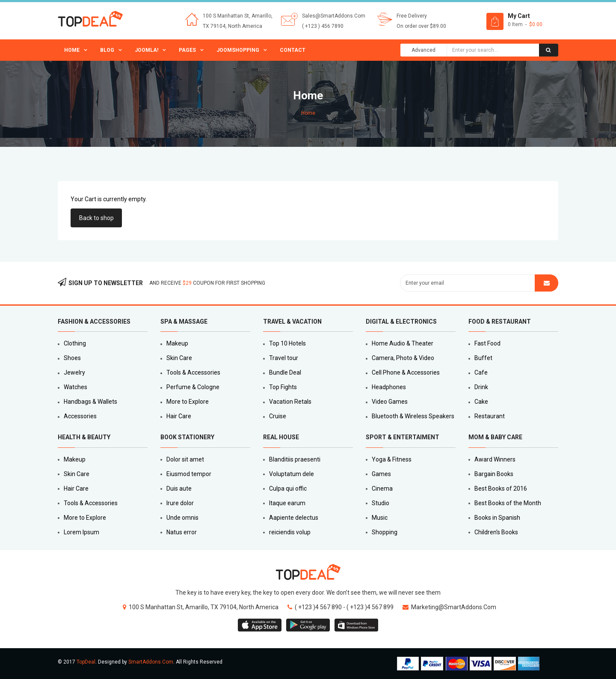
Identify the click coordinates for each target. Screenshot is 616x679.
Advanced (423, 50)
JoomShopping (238, 50)
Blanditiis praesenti (295, 459)
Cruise (278, 416)
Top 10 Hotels (287, 343)
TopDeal (86, 662)
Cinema (382, 488)
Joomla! (147, 50)
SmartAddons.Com (151, 662)
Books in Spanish (497, 518)
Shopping (385, 532)
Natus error (182, 532)
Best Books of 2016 (501, 488)
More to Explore (188, 402)
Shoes (72, 358)
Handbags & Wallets (90, 402)
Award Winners (495, 459)
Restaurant (490, 416)
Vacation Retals (290, 402)
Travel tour (284, 358)
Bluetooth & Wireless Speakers (413, 416)
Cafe (481, 372)
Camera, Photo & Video (403, 358)
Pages (187, 50)
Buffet (483, 358)
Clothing (75, 343)
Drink (481, 387)
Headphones (389, 387)
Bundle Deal (285, 372)
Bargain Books (494, 474)
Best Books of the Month (508, 503)
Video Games (390, 402)
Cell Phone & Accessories (406, 372)
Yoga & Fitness (392, 459)
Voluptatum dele (292, 474)
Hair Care (179, 416)
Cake (481, 402)
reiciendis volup (290, 532)
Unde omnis (182, 518)
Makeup (177, 343)
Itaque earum (287, 503)
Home (72, 50)
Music (380, 518)
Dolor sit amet (185, 459)
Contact (293, 50)
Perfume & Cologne (193, 387)
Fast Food (487, 343)
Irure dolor (180, 503)
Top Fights (283, 387)
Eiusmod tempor (189, 474)
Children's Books (496, 532)
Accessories (80, 416)
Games (381, 474)
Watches (76, 387)
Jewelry (74, 372)
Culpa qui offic (288, 488)
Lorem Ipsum (81, 532)
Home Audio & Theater (403, 343)
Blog (107, 50)
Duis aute (179, 488)
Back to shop (96, 218)
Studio (381, 503)
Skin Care (179, 358)
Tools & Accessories (193, 372)
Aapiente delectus (294, 518)
